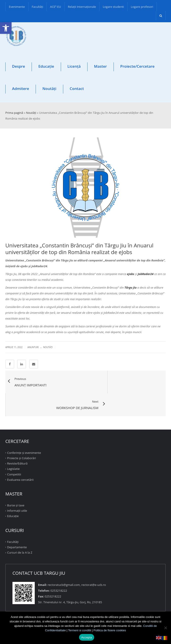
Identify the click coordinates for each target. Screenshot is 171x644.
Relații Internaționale (82, 7)
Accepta (87, 637)
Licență (74, 66)
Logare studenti (113, 7)
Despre (18, 66)
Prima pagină (14, 113)
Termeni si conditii (80, 630)
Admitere (20, 89)
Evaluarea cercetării (20, 457)
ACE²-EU (56, 7)
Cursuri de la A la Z (20, 530)
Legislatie (13, 446)
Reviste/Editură (17, 441)
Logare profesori (142, 7)
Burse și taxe (16, 483)
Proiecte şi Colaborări (21, 436)
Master (100, 66)
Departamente (17, 525)
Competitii (14, 452)
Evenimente (17, 7)
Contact (77, 89)
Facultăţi (38, 7)
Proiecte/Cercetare (137, 66)
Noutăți (49, 89)
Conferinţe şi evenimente (24, 430)
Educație (46, 66)
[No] (165, 628)
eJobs (131, 274)
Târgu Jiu (130, 287)
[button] (6, 28)
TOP (85, 601)
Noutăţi (48, 347)
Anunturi (33, 347)
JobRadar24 (146, 274)
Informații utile (17, 488)
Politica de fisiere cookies (110, 630)
